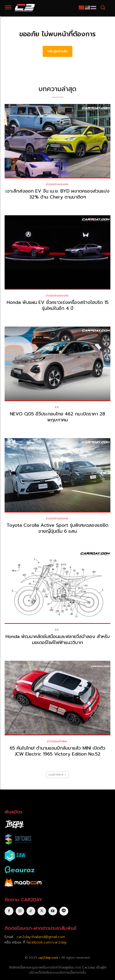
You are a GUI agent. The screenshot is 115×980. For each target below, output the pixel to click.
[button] (103, 7)
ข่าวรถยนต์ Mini (57, 741)
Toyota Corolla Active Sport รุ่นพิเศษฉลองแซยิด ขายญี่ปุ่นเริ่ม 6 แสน (57, 528)
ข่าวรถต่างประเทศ (57, 184)
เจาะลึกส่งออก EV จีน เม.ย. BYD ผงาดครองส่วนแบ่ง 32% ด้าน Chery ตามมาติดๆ (57, 194)
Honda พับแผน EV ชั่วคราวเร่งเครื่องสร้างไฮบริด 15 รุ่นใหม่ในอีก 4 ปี (58, 305)
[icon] (64, 911)
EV (57, 407)
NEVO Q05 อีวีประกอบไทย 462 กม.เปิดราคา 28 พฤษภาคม (57, 417)
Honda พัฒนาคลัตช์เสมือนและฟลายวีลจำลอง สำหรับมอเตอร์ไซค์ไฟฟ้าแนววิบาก (58, 639)
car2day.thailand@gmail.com (41, 937)
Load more (57, 774)
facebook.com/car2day (47, 942)
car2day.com (48, 958)
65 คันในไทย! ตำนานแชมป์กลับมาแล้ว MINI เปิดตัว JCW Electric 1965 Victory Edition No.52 (57, 751)
